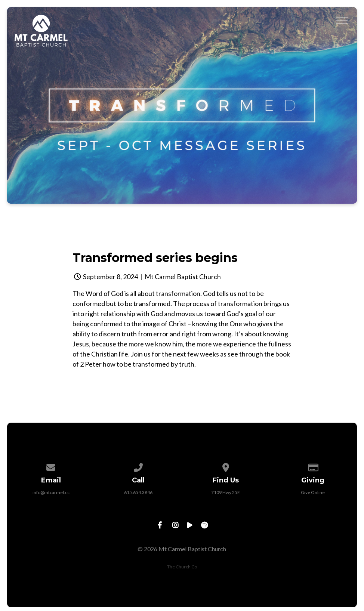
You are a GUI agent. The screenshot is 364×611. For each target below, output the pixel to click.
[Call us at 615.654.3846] (138, 466)
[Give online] (313, 466)
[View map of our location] (226, 466)
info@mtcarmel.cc (51, 492)
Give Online (313, 492)
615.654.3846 (138, 492)
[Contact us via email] (51, 466)
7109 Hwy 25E (226, 492)
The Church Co (182, 567)
